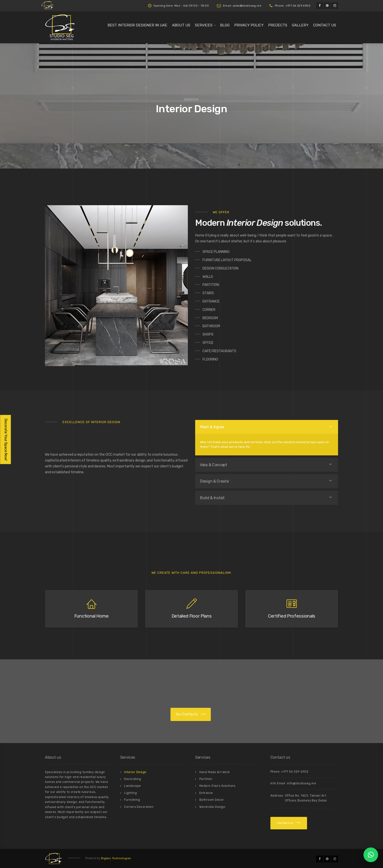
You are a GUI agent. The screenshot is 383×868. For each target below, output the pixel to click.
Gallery (300, 25)
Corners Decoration (139, 807)
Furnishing (132, 800)
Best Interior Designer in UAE (137, 25)
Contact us (325, 25)
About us (181, 25)
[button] (371, 855)
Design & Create (214, 481)
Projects (278, 25)
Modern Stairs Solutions (217, 786)
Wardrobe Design (212, 807)
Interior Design (135, 772)
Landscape (133, 786)
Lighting (130, 793)
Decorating (133, 779)
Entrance (206, 793)
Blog (225, 25)
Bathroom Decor (212, 800)
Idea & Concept (214, 465)
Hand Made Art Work (215, 772)
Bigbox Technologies (116, 858)
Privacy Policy (249, 25)
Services (204, 25)
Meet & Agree (212, 427)
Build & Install (212, 498)
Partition (206, 779)
